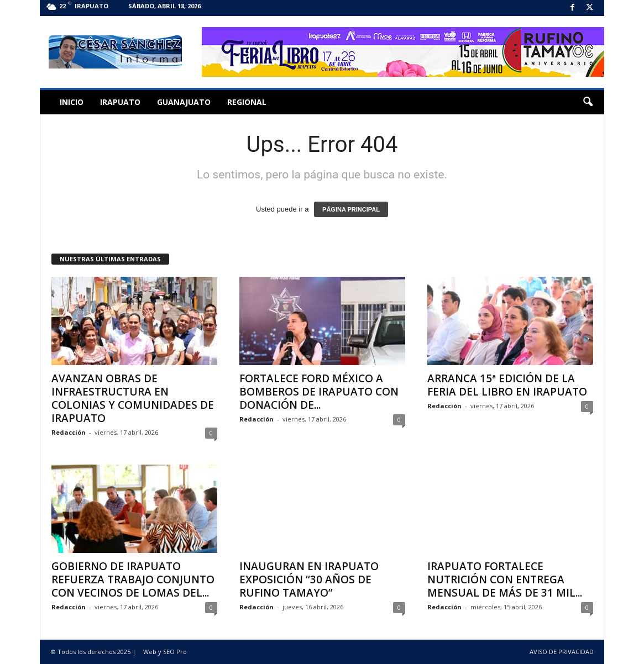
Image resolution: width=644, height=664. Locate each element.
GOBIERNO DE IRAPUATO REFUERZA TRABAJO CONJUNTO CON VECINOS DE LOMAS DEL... (133, 579)
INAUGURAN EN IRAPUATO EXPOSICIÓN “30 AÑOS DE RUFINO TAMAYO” (309, 579)
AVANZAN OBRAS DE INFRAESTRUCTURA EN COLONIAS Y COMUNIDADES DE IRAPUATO (133, 398)
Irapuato (120, 102)
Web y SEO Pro (165, 652)
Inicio (72, 102)
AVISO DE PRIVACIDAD (562, 652)
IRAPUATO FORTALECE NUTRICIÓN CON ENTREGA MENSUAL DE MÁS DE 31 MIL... (505, 579)
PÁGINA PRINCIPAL (351, 209)
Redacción (69, 432)
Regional (247, 102)
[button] (588, 102)
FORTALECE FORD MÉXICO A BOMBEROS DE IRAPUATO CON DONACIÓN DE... (319, 392)
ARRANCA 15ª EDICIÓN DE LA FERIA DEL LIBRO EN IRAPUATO (507, 385)
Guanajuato (184, 102)
